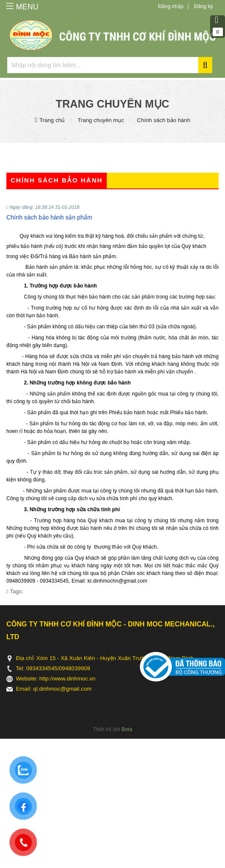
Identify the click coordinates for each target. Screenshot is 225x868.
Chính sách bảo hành (164, 120)
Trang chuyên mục (101, 120)
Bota (127, 729)
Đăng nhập (171, 6)
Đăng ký (204, 6)
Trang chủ (52, 120)
